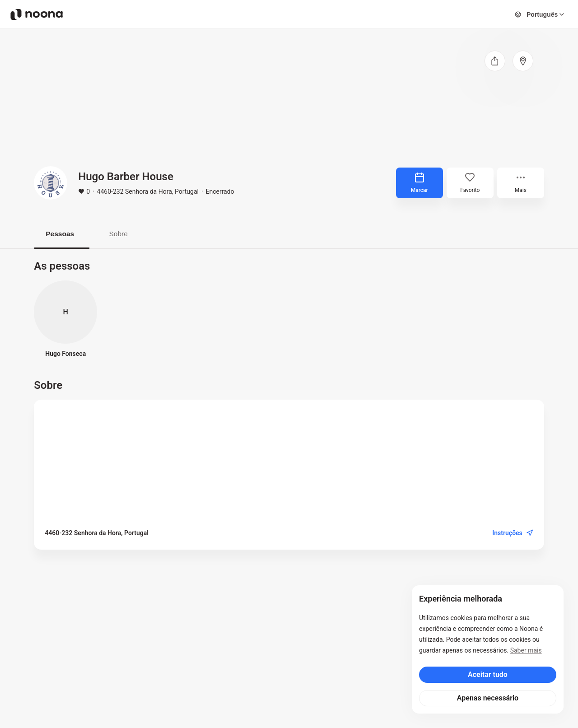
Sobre (124, 234)
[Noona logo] (37, 14)
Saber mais (526, 650)
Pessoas (62, 234)
